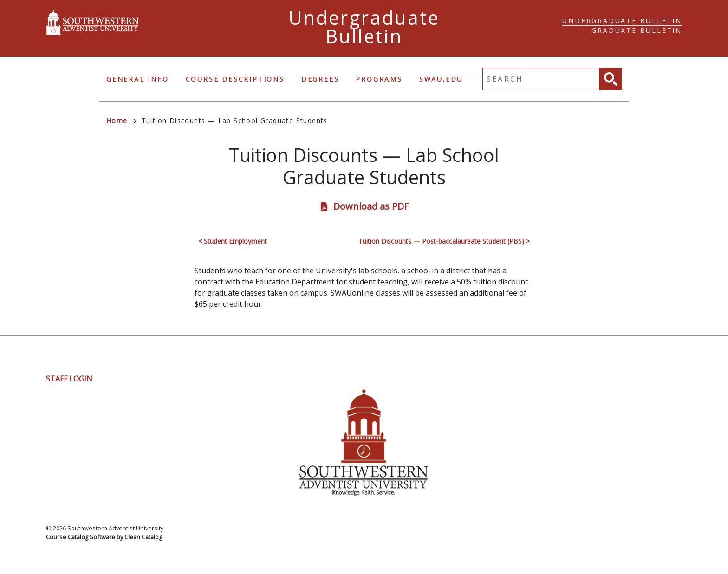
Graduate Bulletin (637, 30)
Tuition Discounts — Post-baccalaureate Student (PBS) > (444, 241)
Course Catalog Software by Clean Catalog (104, 537)
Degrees (320, 79)
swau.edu (441, 79)
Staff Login (69, 379)
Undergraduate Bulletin (622, 21)
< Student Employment (233, 241)
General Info (138, 79)
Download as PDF (371, 206)
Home (121, 120)
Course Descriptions (235, 79)
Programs (379, 79)
